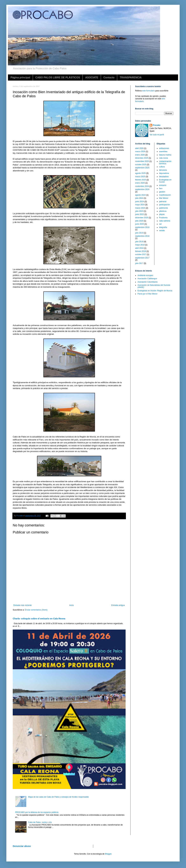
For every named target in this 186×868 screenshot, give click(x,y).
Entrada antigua (118, 605)
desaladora (164, 177)
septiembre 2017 (142, 258)
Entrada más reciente (23, 605)
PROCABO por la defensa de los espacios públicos (37, 812)
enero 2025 (140, 183)
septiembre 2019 (142, 227)
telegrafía (163, 227)
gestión (162, 192)
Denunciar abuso (22, 846)
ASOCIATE (92, 78)
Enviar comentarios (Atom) (36, 610)
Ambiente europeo (145, 275)
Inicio (72, 605)
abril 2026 (139, 148)
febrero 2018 (141, 251)
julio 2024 (139, 198)
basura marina (165, 155)
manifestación (165, 195)
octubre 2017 (141, 254)
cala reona (164, 158)
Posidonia (163, 218)
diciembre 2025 (142, 158)
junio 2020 (139, 224)
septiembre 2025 (142, 168)
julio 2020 (139, 221)
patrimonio (164, 208)
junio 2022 (139, 214)
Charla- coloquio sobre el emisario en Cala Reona (39, 619)
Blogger (108, 854)
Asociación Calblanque (147, 279)
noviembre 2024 (142, 186)
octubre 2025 (141, 165)
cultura (162, 167)
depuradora (164, 173)
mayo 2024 (140, 205)
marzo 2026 (140, 152)
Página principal (20, 78)
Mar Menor (164, 198)
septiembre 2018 (142, 236)
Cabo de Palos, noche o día (40, 822)
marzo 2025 (140, 177)
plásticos (163, 211)
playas (162, 214)
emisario (163, 185)
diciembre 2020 (142, 218)
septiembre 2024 (142, 189)
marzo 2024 (140, 208)
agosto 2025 (140, 173)
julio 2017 (139, 263)
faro (161, 188)
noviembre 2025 (142, 161)
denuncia (163, 170)
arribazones (164, 148)
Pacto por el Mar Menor (147, 294)
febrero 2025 (141, 180)
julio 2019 (139, 233)
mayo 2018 (140, 245)
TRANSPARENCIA (131, 78)
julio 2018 (139, 242)
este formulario (148, 91)
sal (160, 224)
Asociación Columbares (148, 282)
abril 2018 (139, 248)
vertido (162, 231)
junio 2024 (139, 201)
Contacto (109, 78)
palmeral (163, 201)
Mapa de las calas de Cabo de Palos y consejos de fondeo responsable (58, 797)
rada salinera (165, 221)
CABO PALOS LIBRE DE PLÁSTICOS (58, 78)
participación (164, 205)
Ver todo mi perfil (157, 135)
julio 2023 (139, 211)
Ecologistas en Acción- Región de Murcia (155, 291)
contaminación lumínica (165, 162)
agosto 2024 (140, 195)
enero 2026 (140, 155)
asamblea (163, 152)
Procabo (157, 125)
